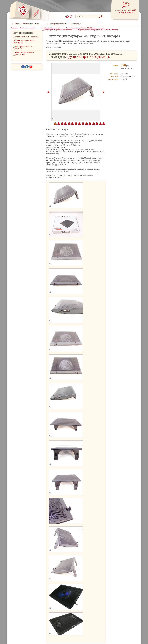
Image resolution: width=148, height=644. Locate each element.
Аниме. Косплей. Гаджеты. (26, 41)
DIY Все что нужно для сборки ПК (24, 46)
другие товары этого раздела (88, 57)
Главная (14, 28)
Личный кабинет (31, 24)
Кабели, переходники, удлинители (24, 58)
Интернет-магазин (58, 24)
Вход (17, 24)
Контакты (76, 24)
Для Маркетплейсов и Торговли (24, 52)
